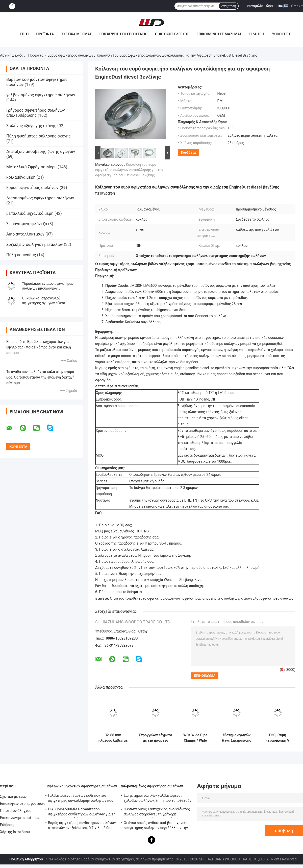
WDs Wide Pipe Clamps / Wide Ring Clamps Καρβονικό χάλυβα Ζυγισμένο (195, 738)
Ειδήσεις (257, 34)
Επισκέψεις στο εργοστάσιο (123, 34)
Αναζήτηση (229, 6)
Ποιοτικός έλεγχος (172, 34)
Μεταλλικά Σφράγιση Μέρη (31, 167)
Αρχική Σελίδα (12, 55)
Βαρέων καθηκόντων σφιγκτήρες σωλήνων (81, 786)
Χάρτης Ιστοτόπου (15, 832)
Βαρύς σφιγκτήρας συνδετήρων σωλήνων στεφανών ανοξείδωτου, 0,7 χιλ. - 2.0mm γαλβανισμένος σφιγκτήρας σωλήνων (82, 826)
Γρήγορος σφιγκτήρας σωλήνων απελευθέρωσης (36, 113)
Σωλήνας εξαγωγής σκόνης (31, 126)
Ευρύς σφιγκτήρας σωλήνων (70, 55)
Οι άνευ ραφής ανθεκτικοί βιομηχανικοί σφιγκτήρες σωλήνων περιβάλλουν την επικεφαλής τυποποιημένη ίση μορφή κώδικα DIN (156, 826)
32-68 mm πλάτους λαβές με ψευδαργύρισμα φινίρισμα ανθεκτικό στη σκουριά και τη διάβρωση (113, 738)
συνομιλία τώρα (260, 6)
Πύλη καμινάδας (21, 255)
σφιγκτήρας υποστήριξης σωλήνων (211, 598)
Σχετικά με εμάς (77, 34)
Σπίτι (24, 34)
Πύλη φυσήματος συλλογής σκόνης (39, 136)
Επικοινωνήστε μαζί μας (219, 34)
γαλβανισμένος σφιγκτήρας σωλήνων (41, 95)
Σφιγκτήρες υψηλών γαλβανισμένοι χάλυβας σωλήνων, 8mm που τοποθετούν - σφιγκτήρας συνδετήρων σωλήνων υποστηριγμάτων (157, 799)
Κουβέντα (188, 153)
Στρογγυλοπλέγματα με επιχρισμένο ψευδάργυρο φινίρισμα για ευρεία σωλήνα (156, 738)
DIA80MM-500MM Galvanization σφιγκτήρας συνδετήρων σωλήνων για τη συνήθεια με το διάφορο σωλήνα (82, 812)
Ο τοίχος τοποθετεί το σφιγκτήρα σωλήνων (145, 598)
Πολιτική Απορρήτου (26, 859)
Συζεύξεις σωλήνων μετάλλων (35, 244)
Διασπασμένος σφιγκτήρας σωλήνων (40, 198)
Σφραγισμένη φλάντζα (27, 224)
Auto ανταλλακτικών (25, 234)
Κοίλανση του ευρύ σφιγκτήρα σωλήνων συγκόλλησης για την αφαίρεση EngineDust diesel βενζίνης (129, 170)
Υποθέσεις (282, 34)
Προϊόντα (45, 34)
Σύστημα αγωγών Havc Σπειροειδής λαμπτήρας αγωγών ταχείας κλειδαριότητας (237, 738)
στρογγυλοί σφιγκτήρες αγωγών (267, 598)
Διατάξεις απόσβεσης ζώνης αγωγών (41, 151)
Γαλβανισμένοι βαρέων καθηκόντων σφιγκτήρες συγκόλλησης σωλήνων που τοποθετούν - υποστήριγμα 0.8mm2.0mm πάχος (81, 799)
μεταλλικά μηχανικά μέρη (30, 213)
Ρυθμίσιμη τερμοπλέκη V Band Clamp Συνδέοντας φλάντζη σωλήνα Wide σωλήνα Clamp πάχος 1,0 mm (277, 738)
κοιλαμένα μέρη (21, 177)
